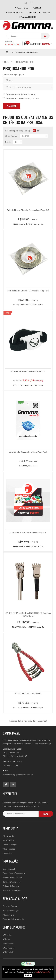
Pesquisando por (24, 62)
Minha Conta (8, 836)
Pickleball (8, 952)
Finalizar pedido (14, 12)
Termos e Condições (12, 882)
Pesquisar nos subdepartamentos (20, 94)
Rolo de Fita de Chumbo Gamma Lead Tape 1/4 (28, 291)
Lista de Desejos (10, 845)
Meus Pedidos (9, 849)
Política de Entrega (11, 886)
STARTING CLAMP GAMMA (28, 694)
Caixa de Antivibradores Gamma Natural (28, 532)
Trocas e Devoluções (12, 890)
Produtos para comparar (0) (18, 131)
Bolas (6, 939)
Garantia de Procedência (13, 919)
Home (6, 62)
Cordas (7, 935)
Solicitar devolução (11, 911)
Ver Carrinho (8, 840)
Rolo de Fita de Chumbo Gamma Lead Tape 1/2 (28, 210)
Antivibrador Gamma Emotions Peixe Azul (28, 452)
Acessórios (9, 948)
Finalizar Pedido (28, 17)
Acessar (37, 8)
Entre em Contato (10, 906)
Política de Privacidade (13, 878)
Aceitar (28, 975)
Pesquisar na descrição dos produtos (21, 98)
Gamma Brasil (9, 869)
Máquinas (8, 944)
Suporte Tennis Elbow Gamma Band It (28, 371)
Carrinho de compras (39, 12)
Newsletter (8, 853)
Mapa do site (9, 915)
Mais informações (43, 972)
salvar (46, 814)
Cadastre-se (22, 8)
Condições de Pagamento (14, 873)
